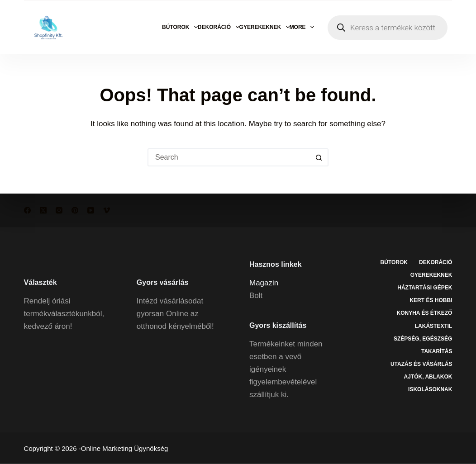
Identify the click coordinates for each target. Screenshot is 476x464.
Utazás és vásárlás (421, 364)
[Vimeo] (107, 211)
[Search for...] (229, 157)
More (302, 27)
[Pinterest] (75, 211)
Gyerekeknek (264, 27)
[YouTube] (91, 211)
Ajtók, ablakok (428, 376)
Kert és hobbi (431, 300)
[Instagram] (59, 211)
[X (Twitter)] (43, 211)
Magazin (264, 282)
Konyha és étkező (424, 313)
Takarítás (437, 351)
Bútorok (180, 27)
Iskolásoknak (430, 389)
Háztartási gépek (425, 288)
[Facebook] (27, 211)
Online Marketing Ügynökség (125, 448)
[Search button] (319, 157)
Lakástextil (434, 326)
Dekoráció (219, 27)
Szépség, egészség (423, 338)
